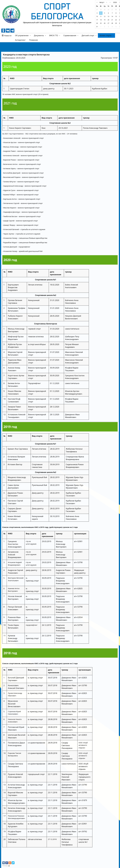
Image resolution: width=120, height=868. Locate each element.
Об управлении (22, 35)
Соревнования (70, 35)
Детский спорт (88, 35)
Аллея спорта (106, 35)
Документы (39, 35)
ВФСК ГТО (54, 35)
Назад (5, 866)
